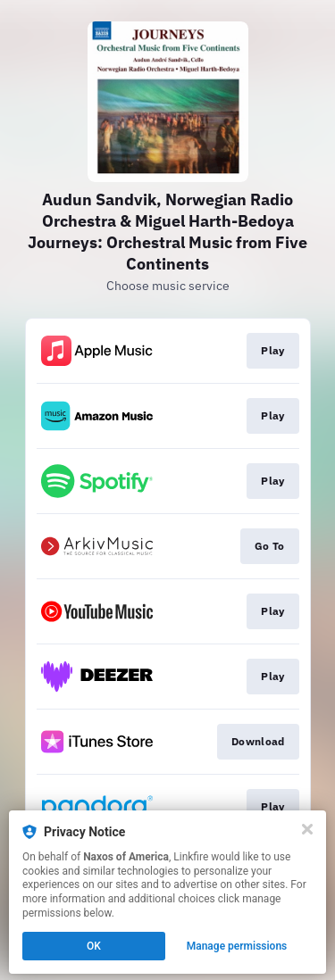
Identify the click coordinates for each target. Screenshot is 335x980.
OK (94, 946)
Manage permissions (237, 946)
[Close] (307, 829)
